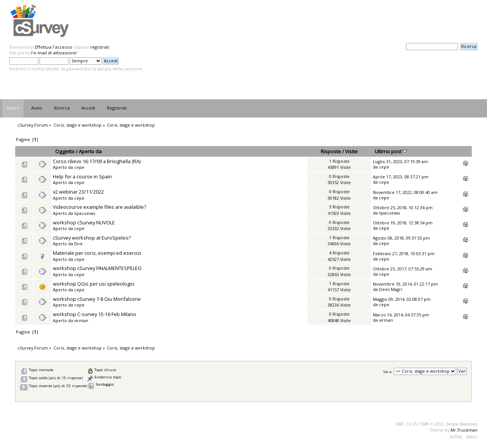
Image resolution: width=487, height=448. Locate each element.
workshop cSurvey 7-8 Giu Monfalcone (97, 299)
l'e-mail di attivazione (54, 53)
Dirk (78, 244)
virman (81, 320)
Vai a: (388, 371)
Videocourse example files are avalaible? (99, 207)
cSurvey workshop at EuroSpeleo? (92, 238)
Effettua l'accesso (54, 47)
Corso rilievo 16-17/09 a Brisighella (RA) (97, 161)
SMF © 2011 (432, 424)
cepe (79, 167)
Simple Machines (462, 424)
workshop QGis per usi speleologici (94, 284)
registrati (100, 47)
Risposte (331, 151)
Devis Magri (391, 289)
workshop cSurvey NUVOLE (84, 222)
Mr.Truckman (464, 430)
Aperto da (90, 151)
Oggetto (65, 151)
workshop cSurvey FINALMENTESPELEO (97, 268)
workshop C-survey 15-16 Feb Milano (95, 314)
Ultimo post (391, 151)
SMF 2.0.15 (406, 424)
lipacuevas (85, 213)
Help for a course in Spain (82, 176)
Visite (351, 151)
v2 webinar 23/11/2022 (78, 192)
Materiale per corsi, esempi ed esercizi (97, 253)
